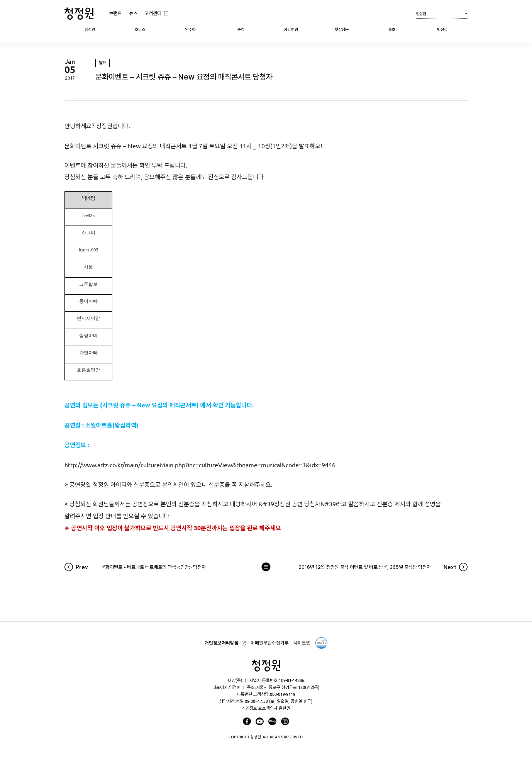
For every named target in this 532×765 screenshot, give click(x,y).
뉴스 (133, 13)
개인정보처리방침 (222, 643)
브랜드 (115, 13)
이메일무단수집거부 (270, 643)
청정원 (441, 15)
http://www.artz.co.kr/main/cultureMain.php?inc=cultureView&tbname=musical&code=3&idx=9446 (201, 465)
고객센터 (153, 13)
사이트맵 (302, 643)
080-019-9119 (283, 694)
